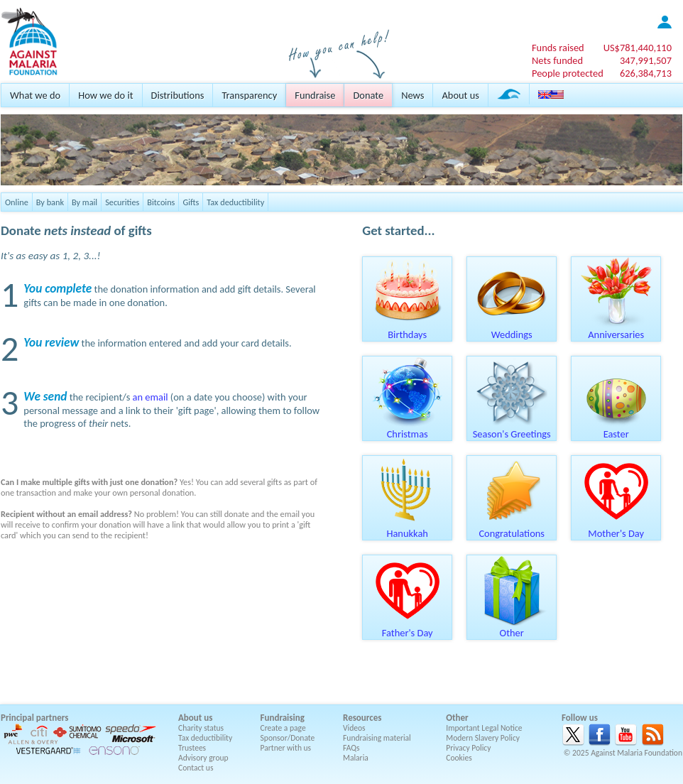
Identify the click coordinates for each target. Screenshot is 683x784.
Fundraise (315, 95)
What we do (35, 95)
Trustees (192, 748)
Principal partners (34, 718)
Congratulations (512, 528)
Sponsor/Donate (288, 738)
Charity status (201, 728)
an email (151, 397)
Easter (616, 429)
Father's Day (408, 628)
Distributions (178, 95)
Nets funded (557, 60)
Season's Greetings (512, 429)
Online (17, 202)
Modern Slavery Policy (483, 738)
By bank (50, 202)
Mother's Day (616, 528)
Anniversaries (616, 330)
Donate (368, 95)
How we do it (105, 95)
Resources (362, 718)
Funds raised (558, 48)
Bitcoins (161, 202)
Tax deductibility (235, 202)
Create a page (283, 728)
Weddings (512, 330)
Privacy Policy (468, 748)
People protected (568, 73)
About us (460, 95)
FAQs (351, 748)
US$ (638, 48)
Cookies (459, 758)
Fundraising (283, 718)
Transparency (249, 95)
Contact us (196, 768)
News (412, 95)
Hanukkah (408, 528)
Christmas (408, 429)
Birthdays (408, 330)
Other (512, 628)
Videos (354, 728)
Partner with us (286, 748)
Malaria (356, 758)
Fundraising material (377, 738)
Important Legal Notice (484, 728)
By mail (84, 202)
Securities (122, 202)
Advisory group (203, 758)
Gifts (191, 202)
